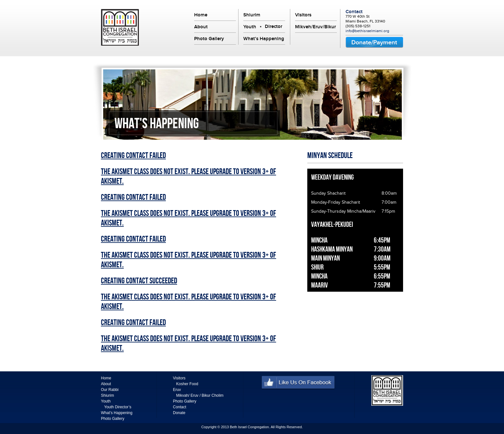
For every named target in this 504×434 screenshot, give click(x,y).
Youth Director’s (118, 407)
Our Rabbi (110, 390)
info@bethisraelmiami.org (367, 31)
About (201, 27)
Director (274, 26)
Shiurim (252, 15)
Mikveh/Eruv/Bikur (315, 27)
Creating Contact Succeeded (139, 281)
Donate (179, 413)
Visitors (303, 15)
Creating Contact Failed (133, 156)
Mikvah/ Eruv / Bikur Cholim (200, 395)
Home (201, 15)
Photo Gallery (209, 39)
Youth (250, 27)
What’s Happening (264, 39)
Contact (354, 12)
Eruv (177, 390)
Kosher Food (187, 384)
